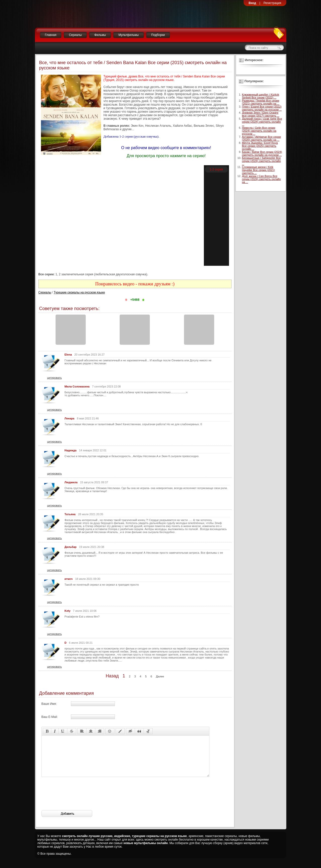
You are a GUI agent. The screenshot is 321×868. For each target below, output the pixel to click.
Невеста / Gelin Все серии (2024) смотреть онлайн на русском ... (259, 131)
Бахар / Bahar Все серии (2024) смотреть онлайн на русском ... (262, 153)
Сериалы (75, 35)
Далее (160, 676)
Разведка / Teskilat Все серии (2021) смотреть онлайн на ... (261, 102)
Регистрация (272, 3)
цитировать (55, 378)
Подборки (158, 35)
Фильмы (100, 35)
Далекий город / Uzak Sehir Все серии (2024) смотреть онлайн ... (262, 122)
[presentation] (80, 801)
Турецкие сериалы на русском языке (79, 292)
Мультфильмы (128, 35)
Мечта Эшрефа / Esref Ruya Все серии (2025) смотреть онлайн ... (260, 146)
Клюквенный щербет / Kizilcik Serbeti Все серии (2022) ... (261, 96)
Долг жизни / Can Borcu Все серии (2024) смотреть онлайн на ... (262, 179)
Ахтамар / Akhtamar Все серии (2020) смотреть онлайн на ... (262, 138)
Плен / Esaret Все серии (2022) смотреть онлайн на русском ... (262, 108)
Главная (51, 35)
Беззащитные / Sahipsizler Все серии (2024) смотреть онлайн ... (262, 161)
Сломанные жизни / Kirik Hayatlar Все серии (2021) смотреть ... (259, 170)
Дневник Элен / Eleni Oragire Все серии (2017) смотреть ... (261, 114)
